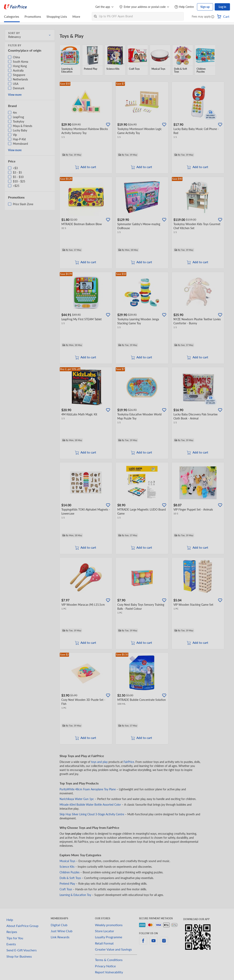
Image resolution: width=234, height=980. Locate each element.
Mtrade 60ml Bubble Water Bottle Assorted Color (90, 805)
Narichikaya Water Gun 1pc (77, 799)
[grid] (142, 60)
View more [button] (15, 95)
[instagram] (164, 943)
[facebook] (143, 943)
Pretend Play (67, 884)
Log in (222, 7)
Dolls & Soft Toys (70, 878)
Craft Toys (66, 889)
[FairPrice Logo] (15, 7)
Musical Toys (67, 861)
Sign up (205, 7)
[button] (213, 17)
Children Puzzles (70, 872)
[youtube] (154, 943)
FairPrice (129, 762)
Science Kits (67, 867)
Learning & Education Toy (75, 895)
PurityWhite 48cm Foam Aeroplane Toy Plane (88, 789)
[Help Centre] (184, 7)
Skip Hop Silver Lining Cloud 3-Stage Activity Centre (92, 814)
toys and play (99, 762)
